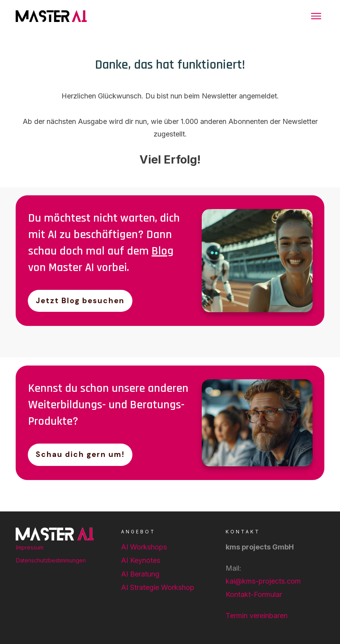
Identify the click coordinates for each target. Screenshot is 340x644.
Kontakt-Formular (254, 594)
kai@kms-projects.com (263, 581)
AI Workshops (144, 547)
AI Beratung (140, 574)
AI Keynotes (141, 560)
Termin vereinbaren (257, 616)
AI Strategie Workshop (158, 587)
